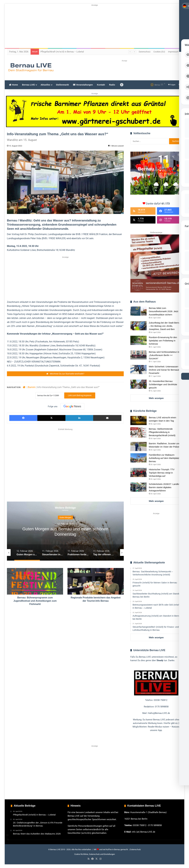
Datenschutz (145, 52)
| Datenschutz (135, 849)
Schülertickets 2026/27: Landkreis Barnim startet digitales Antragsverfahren (165, 487)
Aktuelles (45, 85)
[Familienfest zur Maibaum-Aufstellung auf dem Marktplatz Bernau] (139, 458)
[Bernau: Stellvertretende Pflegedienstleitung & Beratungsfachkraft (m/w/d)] (139, 433)
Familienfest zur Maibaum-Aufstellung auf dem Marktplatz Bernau (164, 458)
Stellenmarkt (62, 85)
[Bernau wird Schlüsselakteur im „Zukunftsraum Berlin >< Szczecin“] (139, 355)
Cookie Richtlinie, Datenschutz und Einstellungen (95, 854)
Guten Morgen (65, 517)
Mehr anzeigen (156, 398)
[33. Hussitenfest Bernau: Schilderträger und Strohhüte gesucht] (139, 384)
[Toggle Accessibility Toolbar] (183, 8)
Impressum (173, 52)
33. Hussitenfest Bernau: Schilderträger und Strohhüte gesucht (163, 384)
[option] (65, 531)
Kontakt (101, 85)
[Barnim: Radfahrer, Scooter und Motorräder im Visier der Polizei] (139, 446)
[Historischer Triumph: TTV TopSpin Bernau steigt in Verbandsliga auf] (139, 472)
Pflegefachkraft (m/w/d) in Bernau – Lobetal (62, 52)
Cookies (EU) (159, 52)
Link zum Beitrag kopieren (80, 395)
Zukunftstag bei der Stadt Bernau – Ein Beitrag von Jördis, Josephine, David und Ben (165, 326)
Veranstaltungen (83, 85)
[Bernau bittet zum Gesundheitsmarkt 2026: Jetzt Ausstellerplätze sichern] (139, 311)
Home (14, 85)
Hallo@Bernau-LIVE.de (159, 713)
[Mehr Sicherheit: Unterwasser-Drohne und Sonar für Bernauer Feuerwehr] (139, 370)
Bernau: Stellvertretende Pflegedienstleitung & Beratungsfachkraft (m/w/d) (162, 432)
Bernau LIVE (29, 85)
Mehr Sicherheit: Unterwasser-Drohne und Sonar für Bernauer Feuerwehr (164, 370)
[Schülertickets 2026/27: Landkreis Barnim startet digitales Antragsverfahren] (139, 487)
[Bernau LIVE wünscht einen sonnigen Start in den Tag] (139, 420)
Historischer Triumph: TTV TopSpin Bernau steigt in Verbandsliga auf (162, 473)
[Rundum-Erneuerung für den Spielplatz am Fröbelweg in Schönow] (139, 340)
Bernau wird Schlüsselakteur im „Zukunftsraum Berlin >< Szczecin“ (164, 355)
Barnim (32, 387)
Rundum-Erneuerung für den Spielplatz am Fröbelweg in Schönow (163, 341)
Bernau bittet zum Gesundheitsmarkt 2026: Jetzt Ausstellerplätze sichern (164, 311)
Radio (112, 85)
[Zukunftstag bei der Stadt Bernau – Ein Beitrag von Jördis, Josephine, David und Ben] (139, 326)
